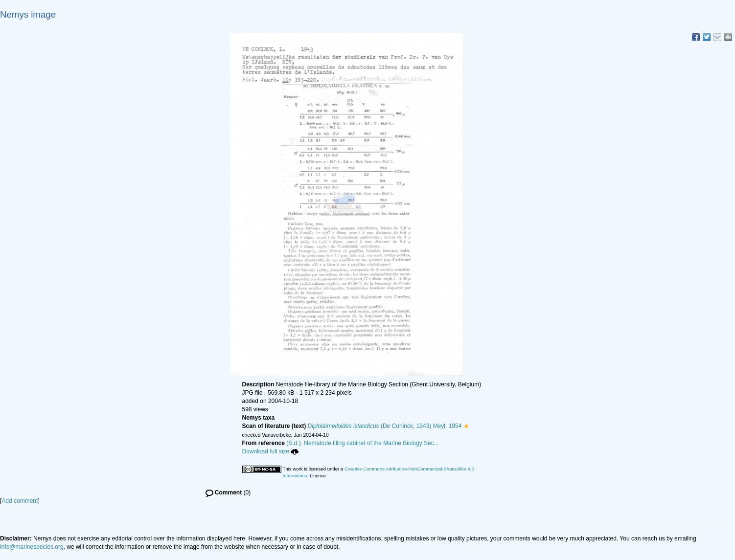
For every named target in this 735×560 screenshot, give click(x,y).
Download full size (271, 451)
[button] (466, 426)
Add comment (20, 501)
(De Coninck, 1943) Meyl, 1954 (385, 426)
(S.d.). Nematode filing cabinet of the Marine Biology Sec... (363, 443)
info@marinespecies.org (32, 547)
